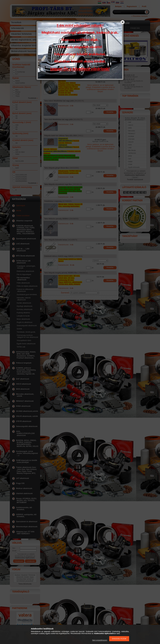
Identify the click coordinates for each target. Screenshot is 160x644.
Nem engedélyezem (100, 640)
